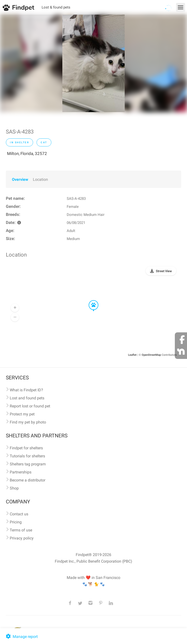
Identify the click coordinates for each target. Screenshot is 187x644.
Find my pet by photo (28, 422)
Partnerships (21, 472)
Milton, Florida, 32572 (27, 154)
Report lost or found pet (30, 406)
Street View (164, 271)
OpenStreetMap (151, 355)
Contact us (19, 514)
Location (40, 179)
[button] (90, 300)
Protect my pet (22, 414)
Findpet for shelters (26, 448)
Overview (20, 179)
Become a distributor (28, 480)
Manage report (21, 637)
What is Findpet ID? (26, 390)
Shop (14, 488)
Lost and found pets (27, 398)
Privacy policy (22, 538)
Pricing (16, 522)
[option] (93, 63)
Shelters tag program (28, 464)
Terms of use (21, 530)
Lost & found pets (56, 7)
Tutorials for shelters (27, 456)
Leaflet (132, 355)
